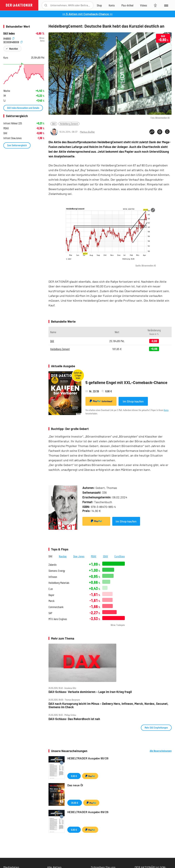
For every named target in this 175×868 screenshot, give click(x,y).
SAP (50, 613)
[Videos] (144, 5)
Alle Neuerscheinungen (161, 751)
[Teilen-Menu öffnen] (152, 132)
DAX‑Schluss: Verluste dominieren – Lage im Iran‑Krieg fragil (90, 692)
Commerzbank (56, 607)
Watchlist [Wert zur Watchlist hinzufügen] (13, 49)
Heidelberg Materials (59, 583)
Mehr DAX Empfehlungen (156, 727)
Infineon (53, 577)
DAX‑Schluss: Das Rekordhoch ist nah (74, 719)
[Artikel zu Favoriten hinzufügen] (167, 132)
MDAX (94, 556)
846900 (9, 38)
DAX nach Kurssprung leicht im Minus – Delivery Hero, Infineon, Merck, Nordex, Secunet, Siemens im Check (108, 705)
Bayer (51, 595)
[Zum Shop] (99, 5)
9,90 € (74, 776)
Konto (166, 410)
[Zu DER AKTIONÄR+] (127, 5)
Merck (51, 601)
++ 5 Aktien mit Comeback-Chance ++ (87, 14)
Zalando (52, 565)
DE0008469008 (13, 42)
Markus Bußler (87, 132)
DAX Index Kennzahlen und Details (23, 108)
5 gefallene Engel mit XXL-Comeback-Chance (126, 382)
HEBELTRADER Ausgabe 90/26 (88, 758)
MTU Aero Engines (58, 619)
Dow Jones (79, 556)
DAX (54, 124)
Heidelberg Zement (69, 124)
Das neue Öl (75, 785)
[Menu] (166, 5)
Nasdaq (63, 556)
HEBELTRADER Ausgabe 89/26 (88, 812)
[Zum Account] (112, 5)
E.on (51, 589)
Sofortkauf (101, 401)
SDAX (105, 556)
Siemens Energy (57, 571)
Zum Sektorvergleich (17, 145)
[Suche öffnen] (46, 5)
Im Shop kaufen (133, 401)
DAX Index (9, 33)
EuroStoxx (120, 556)
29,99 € (75, 803)
